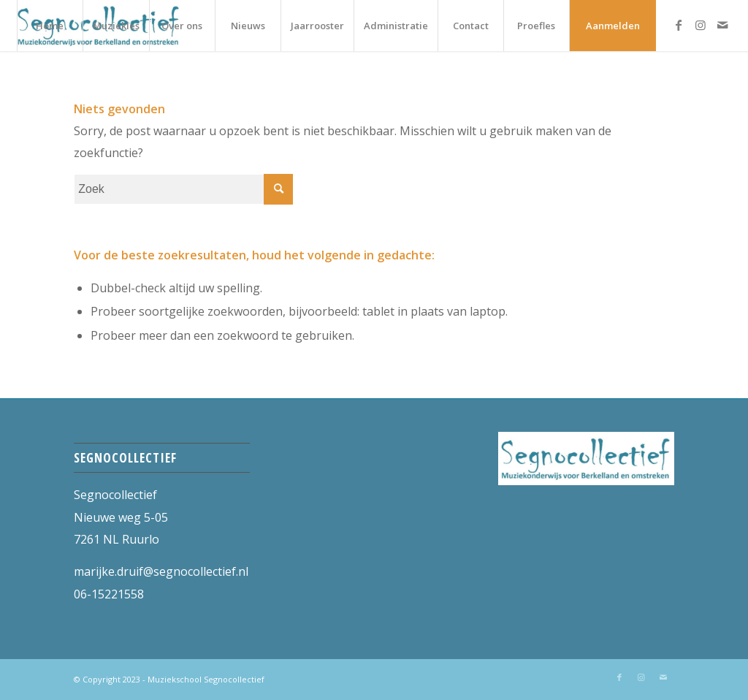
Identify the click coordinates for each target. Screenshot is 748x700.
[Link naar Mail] (722, 25)
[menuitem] (50, 26)
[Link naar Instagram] (701, 25)
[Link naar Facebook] (679, 25)
